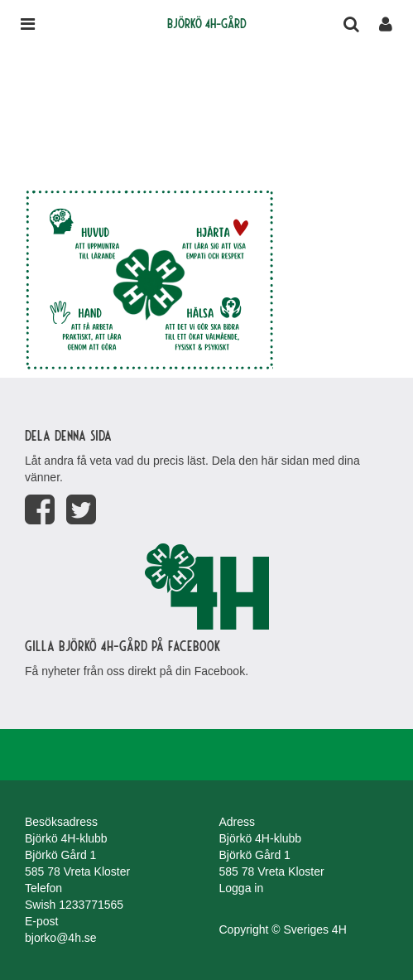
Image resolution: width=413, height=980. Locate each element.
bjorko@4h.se (61, 938)
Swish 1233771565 (74, 905)
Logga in (242, 888)
